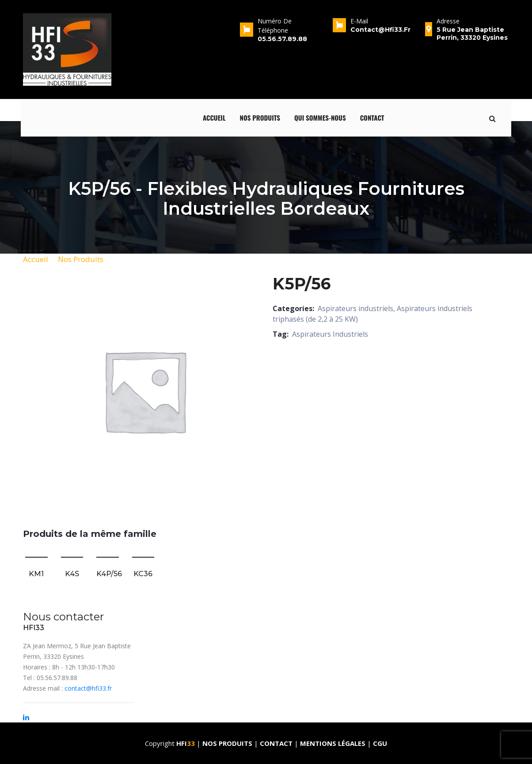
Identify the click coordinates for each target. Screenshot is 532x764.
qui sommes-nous (320, 118)
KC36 (143, 574)
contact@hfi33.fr (88, 688)
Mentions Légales (333, 743)
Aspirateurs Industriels (330, 334)
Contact (372, 118)
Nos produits (260, 118)
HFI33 (34, 628)
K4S (72, 574)
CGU (380, 743)
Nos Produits (81, 259)
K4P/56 (109, 574)
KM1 (36, 574)
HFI (186, 743)
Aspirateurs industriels (355, 308)
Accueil (214, 118)
